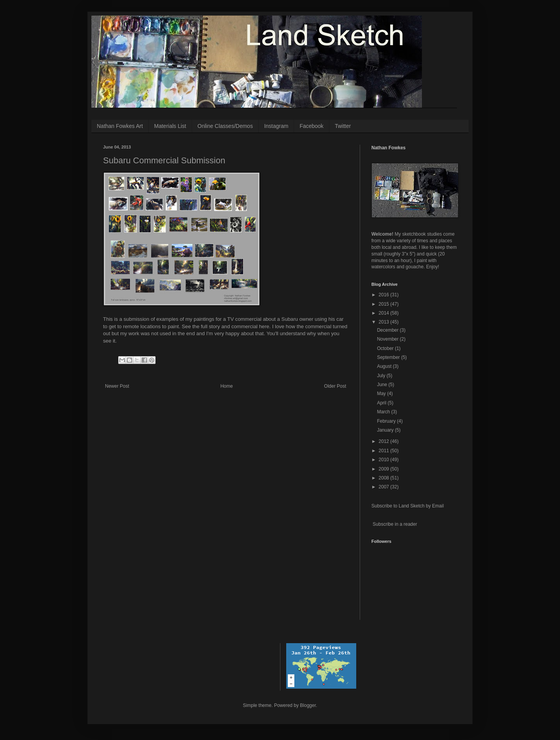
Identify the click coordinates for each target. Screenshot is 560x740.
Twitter (343, 126)
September (389, 357)
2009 (385, 469)
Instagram (276, 126)
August (385, 366)
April (382, 403)
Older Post (335, 386)
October (386, 348)
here (263, 326)
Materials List (170, 126)
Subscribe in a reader (395, 524)
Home (227, 386)
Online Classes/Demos (225, 126)
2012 (385, 441)
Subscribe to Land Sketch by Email (408, 506)
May (382, 394)
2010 (385, 460)
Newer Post (117, 386)
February (387, 421)
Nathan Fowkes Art (120, 126)
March (384, 412)
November (388, 339)
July (382, 376)
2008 (385, 478)
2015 (385, 304)
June (382, 385)
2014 (385, 313)
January (386, 430)
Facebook (311, 126)
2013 (385, 322)
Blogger (308, 705)
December (388, 330)
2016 (385, 295)
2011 (385, 451)
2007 (385, 487)
